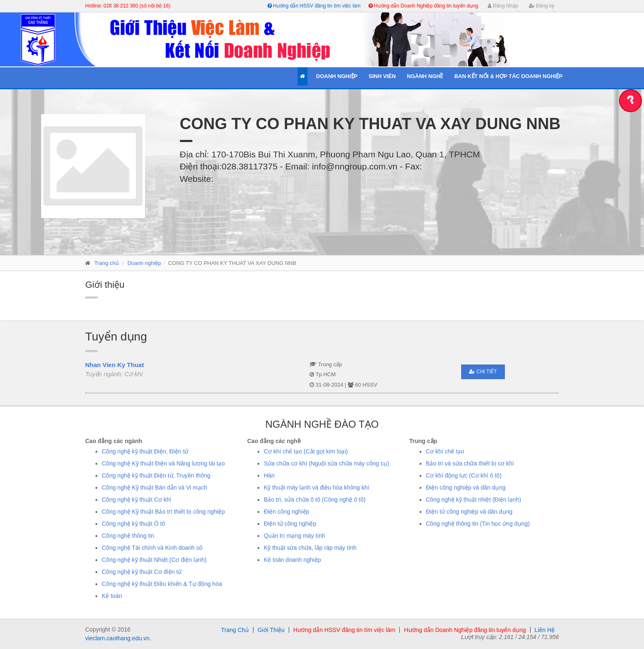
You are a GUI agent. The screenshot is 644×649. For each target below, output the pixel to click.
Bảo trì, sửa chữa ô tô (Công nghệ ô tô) (315, 500)
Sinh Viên (382, 76)
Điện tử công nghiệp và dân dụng (469, 512)
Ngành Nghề (425, 76)
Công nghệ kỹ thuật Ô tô (133, 524)
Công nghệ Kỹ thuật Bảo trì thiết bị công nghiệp (163, 512)
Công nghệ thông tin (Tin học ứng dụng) (478, 524)
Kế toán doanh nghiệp (292, 560)
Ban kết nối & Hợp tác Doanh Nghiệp (508, 76)
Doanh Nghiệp (337, 76)
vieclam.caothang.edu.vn (117, 638)
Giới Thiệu (271, 630)
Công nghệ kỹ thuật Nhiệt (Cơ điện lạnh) (154, 560)
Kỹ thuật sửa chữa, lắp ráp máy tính (310, 548)
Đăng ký (542, 6)
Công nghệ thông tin (128, 536)
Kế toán (112, 596)
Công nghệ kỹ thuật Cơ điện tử (142, 572)
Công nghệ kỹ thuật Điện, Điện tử (145, 451)
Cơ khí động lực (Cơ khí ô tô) (464, 475)
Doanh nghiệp (144, 263)
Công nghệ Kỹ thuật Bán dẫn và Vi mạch (155, 487)
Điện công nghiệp (286, 512)
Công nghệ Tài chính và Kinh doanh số (152, 548)
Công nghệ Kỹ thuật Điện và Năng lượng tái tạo (163, 463)
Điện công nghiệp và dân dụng (466, 487)
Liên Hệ (545, 630)
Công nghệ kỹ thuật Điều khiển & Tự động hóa (162, 584)
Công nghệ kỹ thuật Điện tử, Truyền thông (156, 475)
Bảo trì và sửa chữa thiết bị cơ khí (470, 463)
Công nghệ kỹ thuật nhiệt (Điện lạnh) (473, 500)
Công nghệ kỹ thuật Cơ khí (136, 500)
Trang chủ (107, 263)
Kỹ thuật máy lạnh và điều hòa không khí (317, 487)
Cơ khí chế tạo (445, 451)
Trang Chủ (235, 630)
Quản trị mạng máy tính (295, 536)
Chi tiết (483, 372)
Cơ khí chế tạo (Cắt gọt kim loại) (306, 451)
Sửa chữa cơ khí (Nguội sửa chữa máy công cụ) (327, 463)
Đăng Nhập (503, 6)
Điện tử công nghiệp (290, 524)
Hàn (269, 475)
